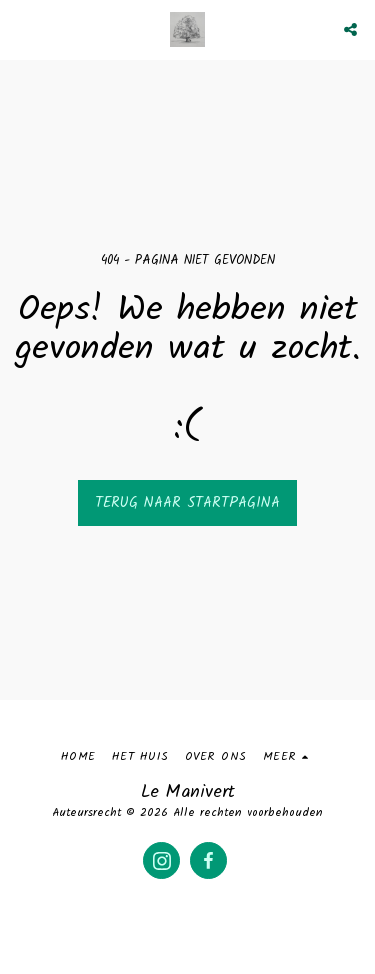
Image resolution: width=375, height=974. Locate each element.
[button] (22, 29)
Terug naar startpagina (187, 503)
